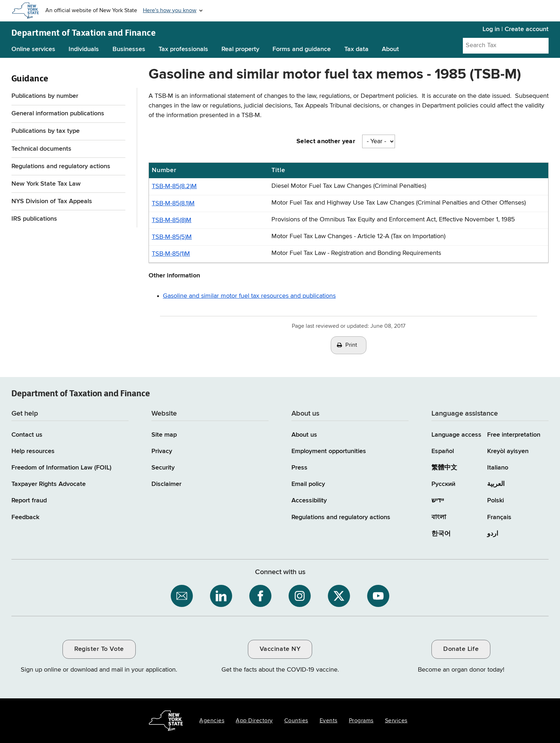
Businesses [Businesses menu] (129, 49)
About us (304, 435)
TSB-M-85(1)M (171, 254)
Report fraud (29, 501)
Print (351, 345)
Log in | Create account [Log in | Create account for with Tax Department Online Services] (516, 29)
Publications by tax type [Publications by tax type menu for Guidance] (46, 131)
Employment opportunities (329, 451)
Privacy (162, 451)
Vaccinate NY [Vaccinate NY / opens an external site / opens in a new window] (280, 649)
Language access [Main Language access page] (456, 435)
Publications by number (45, 96)
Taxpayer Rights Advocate (49, 484)
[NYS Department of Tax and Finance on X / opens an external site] (339, 596)
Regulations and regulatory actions (61, 166)
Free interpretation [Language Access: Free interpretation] (514, 435)
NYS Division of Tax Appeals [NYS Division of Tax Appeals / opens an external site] (53, 201)
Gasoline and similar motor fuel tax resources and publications (249, 296)
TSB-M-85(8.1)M (173, 204)
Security (163, 468)
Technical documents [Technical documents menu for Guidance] (41, 149)
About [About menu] (390, 49)
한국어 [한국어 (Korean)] (441, 534)
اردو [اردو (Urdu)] (493, 534)
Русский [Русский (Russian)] (443, 484)
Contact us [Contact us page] (27, 435)
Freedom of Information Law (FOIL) (61, 468)
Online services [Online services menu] (33, 49)
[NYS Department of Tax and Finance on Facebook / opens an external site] (260, 596)
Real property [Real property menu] (240, 49)
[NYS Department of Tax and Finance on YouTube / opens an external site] (378, 596)
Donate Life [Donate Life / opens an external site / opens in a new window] (461, 649)
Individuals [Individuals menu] (84, 49)
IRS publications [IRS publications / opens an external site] (35, 219)
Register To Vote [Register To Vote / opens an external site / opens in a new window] (99, 649)
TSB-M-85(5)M (172, 237)
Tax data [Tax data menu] (356, 49)
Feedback (25, 517)
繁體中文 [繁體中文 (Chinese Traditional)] (444, 468)
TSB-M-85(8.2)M (174, 186)
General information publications (58, 114)
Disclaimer (166, 484)
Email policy (308, 484)
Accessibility (309, 501)
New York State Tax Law (46, 184)
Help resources (33, 451)
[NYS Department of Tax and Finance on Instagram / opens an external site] (300, 596)
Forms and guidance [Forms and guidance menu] (302, 49)
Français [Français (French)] (499, 517)
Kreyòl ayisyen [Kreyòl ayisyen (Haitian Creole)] (508, 451)
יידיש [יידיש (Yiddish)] (438, 501)
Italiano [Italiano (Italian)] (498, 468)
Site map (164, 435)
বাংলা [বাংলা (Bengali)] (439, 517)
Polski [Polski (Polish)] (496, 501)
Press (299, 468)
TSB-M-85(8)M (172, 220)
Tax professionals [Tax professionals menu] (183, 49)
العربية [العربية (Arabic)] (496, 484)
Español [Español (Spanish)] (443, 451)
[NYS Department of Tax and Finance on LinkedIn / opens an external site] (221, 596)
